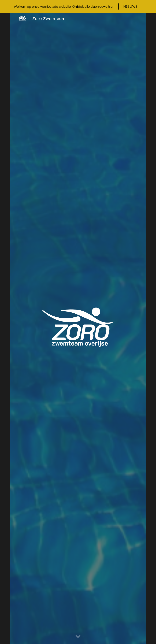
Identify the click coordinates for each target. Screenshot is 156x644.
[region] (78, 6)
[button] (78, 637)
